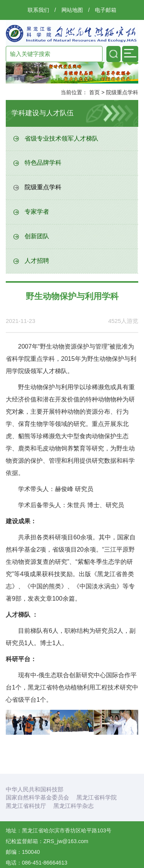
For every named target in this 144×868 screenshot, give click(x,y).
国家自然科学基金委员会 (37, 797)
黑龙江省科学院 (97, 797)
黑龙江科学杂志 (74, 806)
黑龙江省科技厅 (26, 806)
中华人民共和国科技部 (35, 789)
